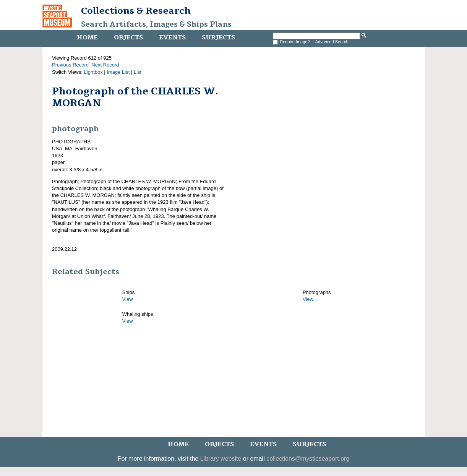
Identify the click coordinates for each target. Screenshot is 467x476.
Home (87, 37)
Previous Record (70, 65)
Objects (128, 37)
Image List (118, 72)
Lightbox (93, 72)
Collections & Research (136, 11)
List (138, 72)
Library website (221, 459)
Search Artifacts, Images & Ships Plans (156, 24)
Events (172, 37)
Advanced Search (332, 42)
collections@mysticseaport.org (308, 459)
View (128, 299)
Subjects (218, 37)
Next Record (105, 65)
